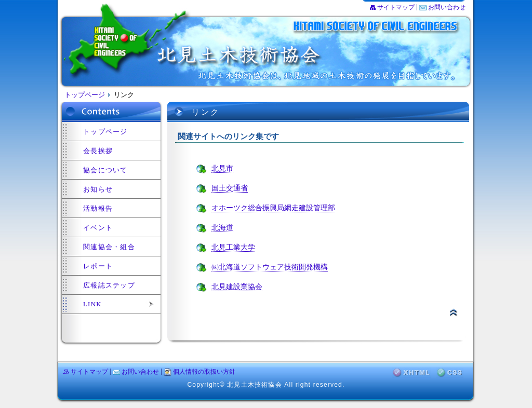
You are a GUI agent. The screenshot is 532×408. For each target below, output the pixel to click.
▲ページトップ (453, 312)
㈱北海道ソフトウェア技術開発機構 (270, 267)
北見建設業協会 (237, 287)
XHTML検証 (412, 373)
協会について (105, 170)
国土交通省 (230, 188)
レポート (98, 266)
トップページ (85, 95)
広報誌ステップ (109, 285)
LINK (92, 304)
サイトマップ (396, 7)
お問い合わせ (447, 7)
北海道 (222, 228)
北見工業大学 (233, 247)
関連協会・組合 (109, 247)
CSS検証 (450, 373)
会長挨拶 (98, 151)
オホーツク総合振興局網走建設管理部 (273, 208)
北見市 (222, 168)
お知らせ (98, 189)
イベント (98, 228)
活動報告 (98, 209)
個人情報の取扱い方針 (204, 372)
